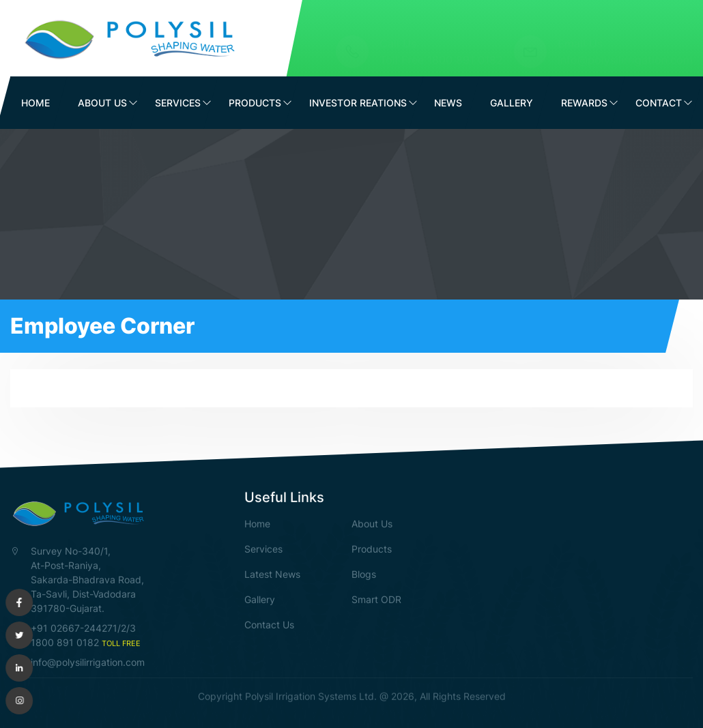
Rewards (584, 103)
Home (35, 103)
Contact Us (269, 624)
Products (255, 103)
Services (178, 103)
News (448, 103)
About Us (102, 103)
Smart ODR (376, 599)
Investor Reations (358, 103)
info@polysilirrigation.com (625, 47)
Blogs (364, 573)
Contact (659, 103)
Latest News (272, 573)
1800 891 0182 (465, 47)
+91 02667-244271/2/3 (83, 627)
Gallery (512, 103)
